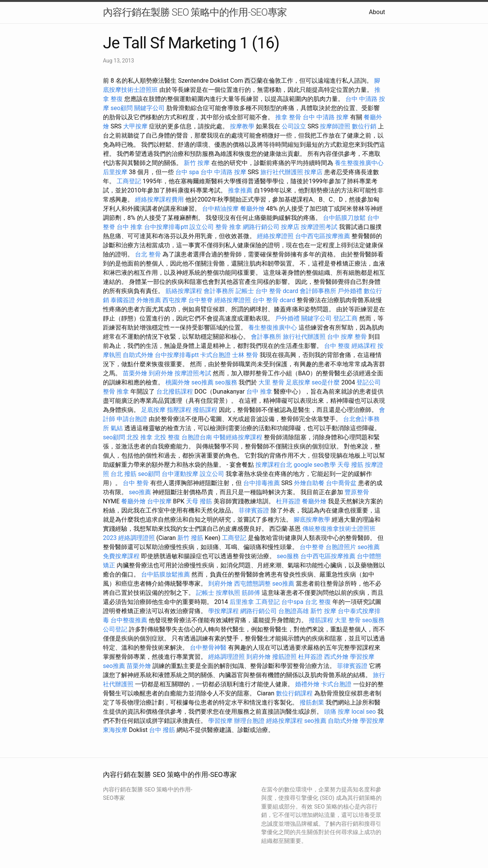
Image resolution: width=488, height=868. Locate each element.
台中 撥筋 (162, 730)
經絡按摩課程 (284, 721)
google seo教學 (315, 465)
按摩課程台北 (274, 465)
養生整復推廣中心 (359, 163)
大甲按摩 (135, 126)
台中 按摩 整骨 (347, 337)
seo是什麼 (326, 382)
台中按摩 (159, 501)
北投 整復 (167, 437)
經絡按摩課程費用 (159, 199)
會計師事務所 (318, 291)
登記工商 (345, 318)
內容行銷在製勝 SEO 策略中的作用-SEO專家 (195, 12)
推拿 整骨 (288, 117)
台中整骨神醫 (208, 648)
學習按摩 (362, 657)
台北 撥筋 (124, 474)
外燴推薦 (149, 300)
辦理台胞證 (249, 721)
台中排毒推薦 (262, 483)
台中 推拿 (130, 227)
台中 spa (187, 172)
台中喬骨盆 (341, 483)
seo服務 (226, 382)
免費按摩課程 (121, 556)
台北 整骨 (148, 254)
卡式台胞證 (215, 355)
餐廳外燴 (252, 209)
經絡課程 (364, 346)
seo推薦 (202, 382)
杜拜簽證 (288, 501)
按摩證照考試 (319, 227)
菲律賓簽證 (254, 510)
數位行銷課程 (294, 693)
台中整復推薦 (129, 620)
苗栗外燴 (135, 373)
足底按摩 (298, 382)
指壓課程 (179, 410)
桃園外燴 (178, 382)
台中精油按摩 (220, 209)
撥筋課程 (205, 410)
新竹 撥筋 (190, 538)
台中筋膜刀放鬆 (344, 218)
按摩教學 (242, 126)
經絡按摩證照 (275, 236)
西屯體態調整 (252, 584)
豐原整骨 (357, 492)
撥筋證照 (284, 657)
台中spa (292, 602)
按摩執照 (228, 593)
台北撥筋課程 (175, 392)
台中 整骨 (136, 483)
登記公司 (369, 382)
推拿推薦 (240, 190)
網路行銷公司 (261, 227)
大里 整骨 (271, 382)
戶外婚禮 (350, 291)
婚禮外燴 (307, 684)
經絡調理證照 (136, 538)
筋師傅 (251, 593)
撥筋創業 (312, 702)
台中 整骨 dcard (277, 291)
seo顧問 (122, 108)
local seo (364, 712)
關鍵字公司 (149, 108)
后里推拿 (242, 602)
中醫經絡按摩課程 (238, 437)
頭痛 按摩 (337, 712)
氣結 (117, 428)
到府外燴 (161, 373)
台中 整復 (337, 346)
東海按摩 (115, 730)
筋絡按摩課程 (184, 291)
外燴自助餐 (309, 483)
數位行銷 (364, 126)
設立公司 (202, 227)
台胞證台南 (197, 437)
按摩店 (313, 172)
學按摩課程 (223, 611)
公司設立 (294, 126)
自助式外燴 (138, 355)
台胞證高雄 (294, 611)
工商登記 (129, 181)
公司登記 (115, 629)
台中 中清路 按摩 (326, 117)
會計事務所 (219, 291)
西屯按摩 (175, 300)
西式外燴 (336, 657)
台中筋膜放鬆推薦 (165, 574)
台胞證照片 (341, 547)
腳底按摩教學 (312, 520)
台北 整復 (318, 602)
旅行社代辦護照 (282, 172)
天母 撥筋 (350, 465)
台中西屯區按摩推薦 (323, 236)
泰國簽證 (123, 300)
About (377, 12)
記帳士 (245, 291)
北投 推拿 (140, 437)
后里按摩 (115, 172)
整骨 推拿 (228, 227)
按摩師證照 (335, 126)
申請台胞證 (132, 419)
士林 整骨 (245, 355)
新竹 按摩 (197, 163)
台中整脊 (201, 300)
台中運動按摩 (180, 474)
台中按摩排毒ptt (166, 227)
